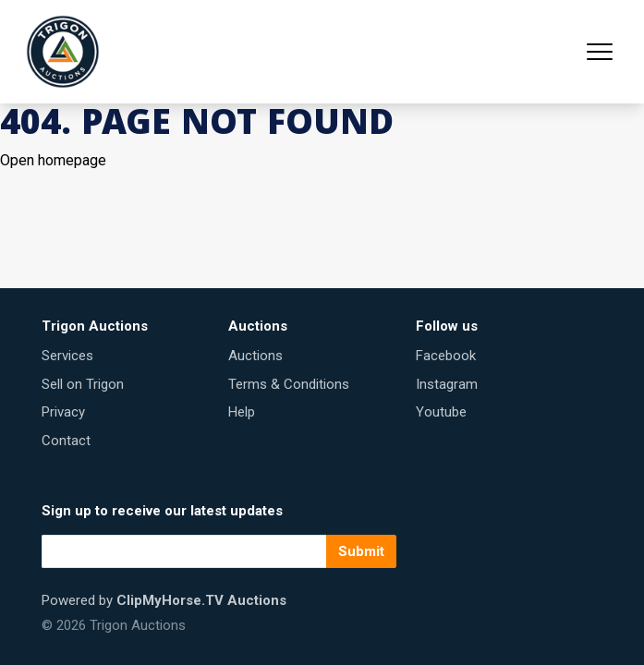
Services (67, 356)
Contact (66, 441)
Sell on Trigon (83, 384)
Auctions (255, 356)
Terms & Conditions (289, 384)
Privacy (63, 412)
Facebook (446, 356)
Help (242, 412)
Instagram (447, 384)
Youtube (441, 412)
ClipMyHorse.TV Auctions (201, 600)
